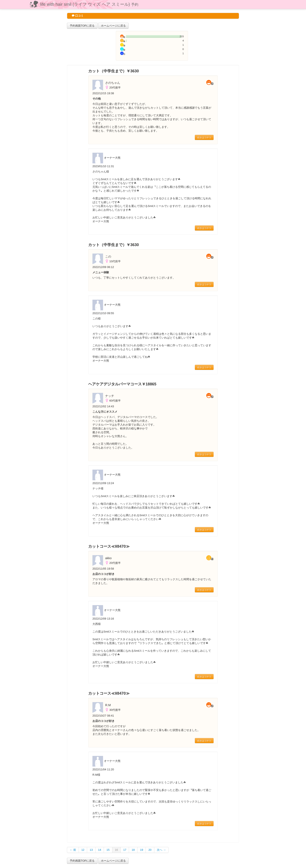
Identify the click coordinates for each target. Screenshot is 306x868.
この (108, 257)
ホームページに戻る (113, 26)
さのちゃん (113, 83)
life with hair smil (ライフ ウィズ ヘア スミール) (89, 4)
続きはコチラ (204, 137)
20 (150, 850)
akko (108, 558)
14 (100, 850)
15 (108, 850)
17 (125, 850)
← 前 (73, 850)
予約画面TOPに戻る (82, 26)
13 (91, 850)
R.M (108, 705)
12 (83, 850)
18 (133, 850)
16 (116, 850)
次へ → (161, 850)
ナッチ (110, 396)
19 (142, 850)
